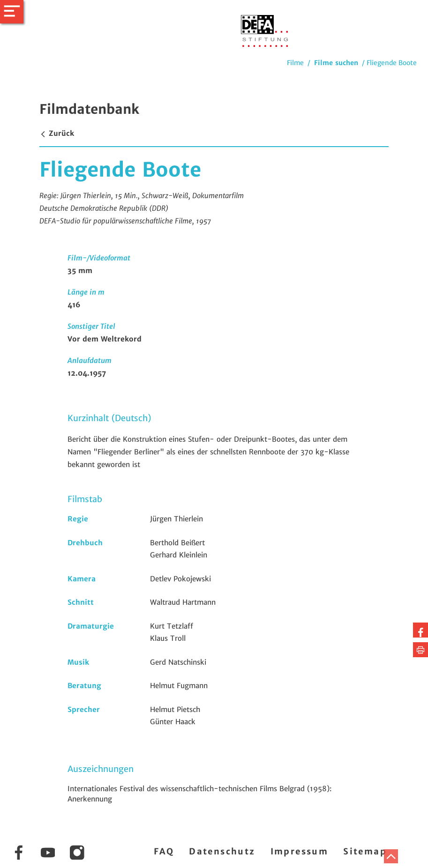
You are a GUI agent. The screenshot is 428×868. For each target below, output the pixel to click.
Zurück (57, 133)
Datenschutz (222, 851)
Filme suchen (336, 63)
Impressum (300, 851)
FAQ (164, 851)
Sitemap (365, 851)
